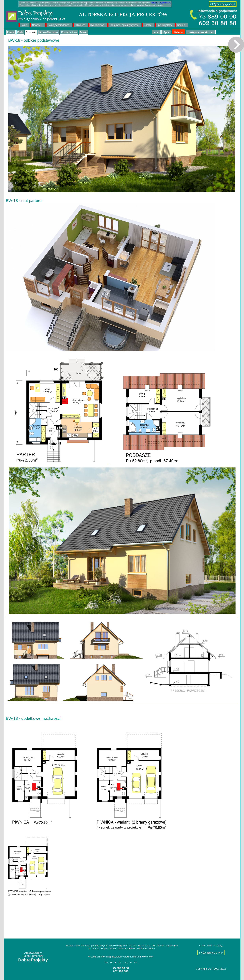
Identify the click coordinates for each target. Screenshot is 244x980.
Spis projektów (165, 25)
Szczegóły (31, 32)
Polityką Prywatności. (161, 3)
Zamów (84, 32)
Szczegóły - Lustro (49, 32)
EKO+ (20, 32)
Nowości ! (37, 25)
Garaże (148, 25)
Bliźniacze (80, 25)
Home (24, 25)
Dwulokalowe (97, 25)
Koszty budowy (69, 32)
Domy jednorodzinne (58, 25)
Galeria (178, 32)
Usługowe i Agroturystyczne (124, 25)
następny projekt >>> (201, 32)
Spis (166, 32)
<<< (156, 32)
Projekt (11, 32)
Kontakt (181, 25)
